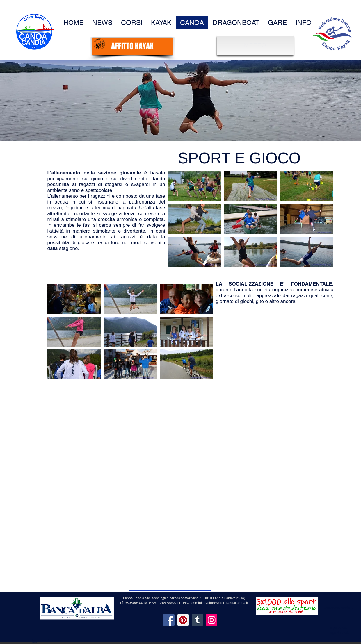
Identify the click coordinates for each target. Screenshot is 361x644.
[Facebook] (169, 620)
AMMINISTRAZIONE (338, 594)
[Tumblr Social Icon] (197, 620)
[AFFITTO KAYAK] (132, 46)
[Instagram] (212, 620)
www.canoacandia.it (338, 608)
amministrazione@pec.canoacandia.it (219, 603)
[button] (304, 23)
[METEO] (256, 45)
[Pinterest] (183, 620)
